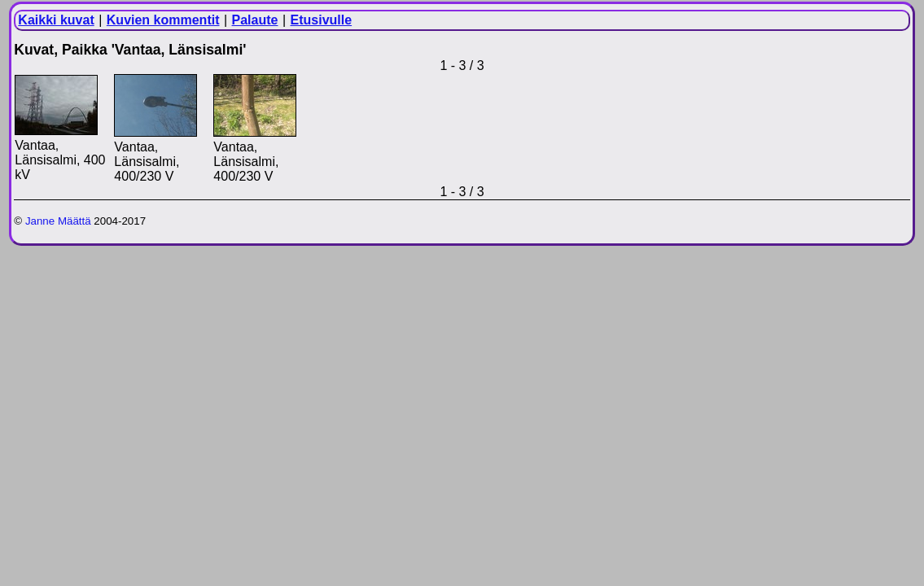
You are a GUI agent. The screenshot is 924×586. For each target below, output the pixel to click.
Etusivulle (322, 20)
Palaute (255, 20)
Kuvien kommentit (163, 20)
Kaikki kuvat (56, 20)
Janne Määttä (58, 221)
